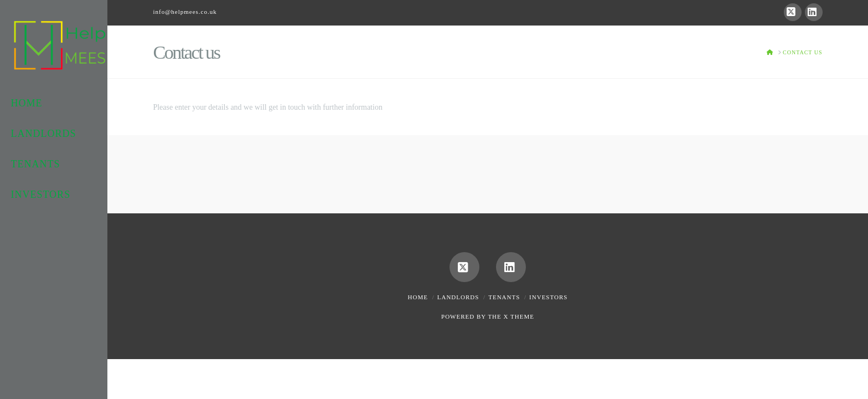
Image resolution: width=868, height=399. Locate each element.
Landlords (458, 297)
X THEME (519, 316)
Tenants (504, 297)
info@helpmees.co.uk (185, 12)
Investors (548, 297)
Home (418, 297)
